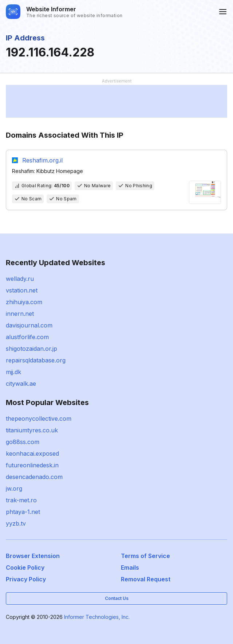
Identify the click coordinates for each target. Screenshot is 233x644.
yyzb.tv (16, 523)
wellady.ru (20, 279)
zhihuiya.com (24, 302)
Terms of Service (145, 556)
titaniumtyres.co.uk (32, 430)
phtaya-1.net (23, 512)
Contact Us (117, 598)
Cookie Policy (25, 568)
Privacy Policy (26, 579)
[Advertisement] (116, 101)
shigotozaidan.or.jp (31, 349)
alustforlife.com (27, 337)
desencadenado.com (34, 477)
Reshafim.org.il (42, 160)
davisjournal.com (29, 325)
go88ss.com (23, 442)
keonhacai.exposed (32, 453)
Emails (130, 568)
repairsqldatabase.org (36, 360)
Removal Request (146, 579)
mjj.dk (13, 372)
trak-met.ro (21, 500)
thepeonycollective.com (39, 419)
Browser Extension (33, 556)
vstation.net (22, 290)
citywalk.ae (21, 384)
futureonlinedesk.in (32, 465)
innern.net (20, 314)
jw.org (14, 488)
